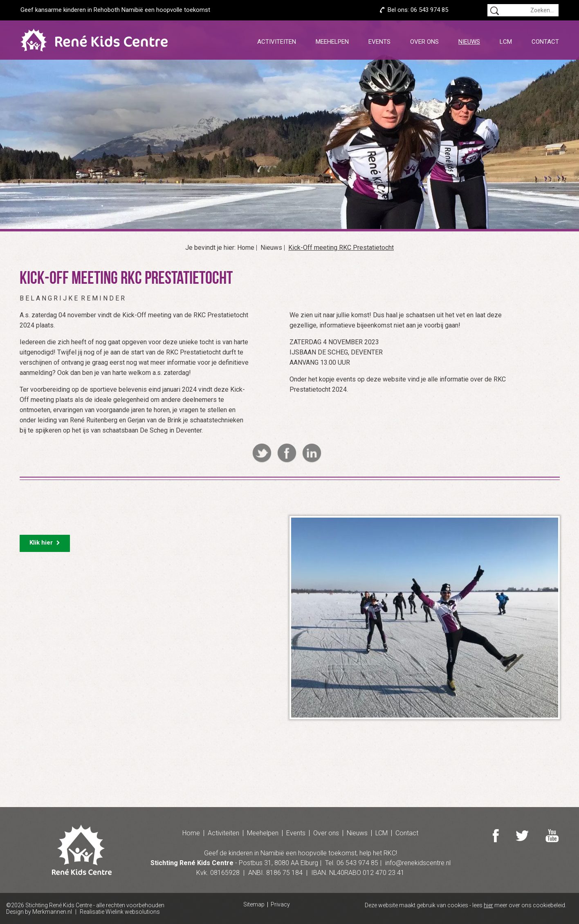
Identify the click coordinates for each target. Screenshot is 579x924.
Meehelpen (332, 42)
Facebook (287, 453)
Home (246, 248)
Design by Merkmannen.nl (39, 912)
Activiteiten (277, 42)
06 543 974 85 (429, 10)
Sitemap (254, 905)
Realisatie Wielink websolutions (120, 912)
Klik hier (45, 543)
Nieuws (469, 42)
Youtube (552, 836)
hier (488, 905)
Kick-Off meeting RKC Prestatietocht (341, 248)
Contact (545, 42)
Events (379, 42)
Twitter (262, 453)
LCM (506, 42)
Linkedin (312, 453)
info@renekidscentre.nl (418, 863)
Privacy (280, 905)
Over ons (424, 42)
